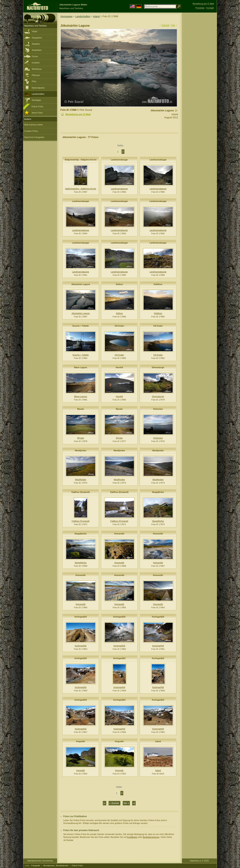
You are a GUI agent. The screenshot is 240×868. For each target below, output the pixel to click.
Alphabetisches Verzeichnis (40, 861)
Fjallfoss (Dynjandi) (81, 492)
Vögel (34, 31)
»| (134, 803)
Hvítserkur (158, 409)
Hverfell (119, 368)
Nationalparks (38, 88)
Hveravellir (119, 534)
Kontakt (210, 8)
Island (96, 16)
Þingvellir (81, 742)
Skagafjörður (158, 492)
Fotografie (36, 866)
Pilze (34, 81)
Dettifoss (158, 284)
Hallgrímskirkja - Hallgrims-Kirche (81, 160)
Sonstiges (36, 100)
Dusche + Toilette (81, 326)
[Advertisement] (199, 74)
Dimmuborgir (158, 368)
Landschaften (38, 94)
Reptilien (36, 44)
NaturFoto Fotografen (34, 137)
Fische (35, 56)
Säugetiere (37, 38)
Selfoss (119, 284)
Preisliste (200, 8)
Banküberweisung (151, 837)
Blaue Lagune (81, 368)
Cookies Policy (31, 131)
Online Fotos (37, 106)
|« (105, 803)
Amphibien (37, 50)
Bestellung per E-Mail (78, 114)
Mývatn (81, 409)
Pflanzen (36, 75)
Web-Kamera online (33, 125)
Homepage (66, 16)
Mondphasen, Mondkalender (56, 866)
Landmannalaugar (119, 160)
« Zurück (114, 803)
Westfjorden (81, 451)
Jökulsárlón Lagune (81, 284)
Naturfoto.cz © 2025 (199, 861)
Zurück (166, 25)
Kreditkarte (132, 837)
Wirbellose (37, 69)
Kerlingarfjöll (81, 617)
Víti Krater (119, 326)
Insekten (36, 63)
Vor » (126, 803)
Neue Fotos (37, 113)
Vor (173, 25)
